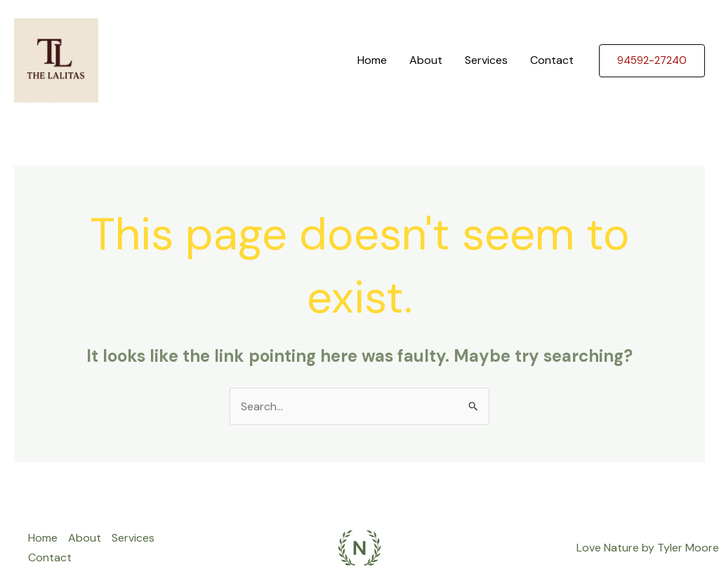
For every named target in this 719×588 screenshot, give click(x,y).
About (426, 60)
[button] (652, 61)
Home (372, 60)
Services (486, 60)
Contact (552, 60)
